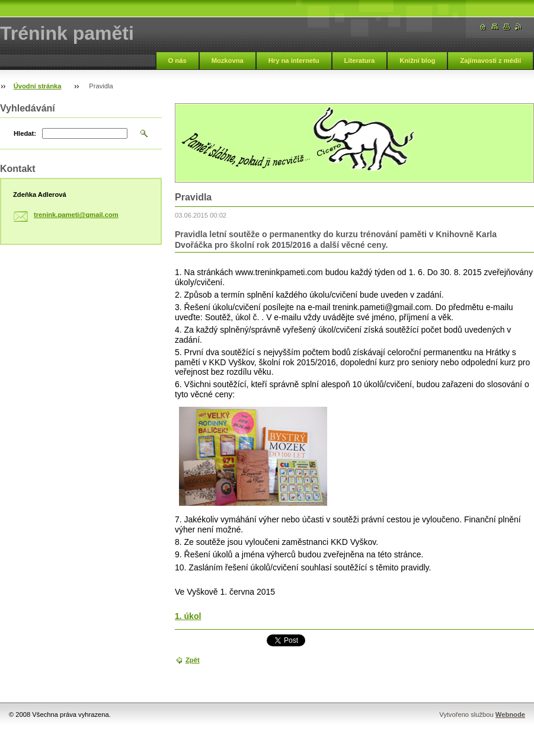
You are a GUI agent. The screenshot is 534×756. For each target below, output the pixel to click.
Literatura (360, 60)
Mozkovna (228, 60)
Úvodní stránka (38, 86)
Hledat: (25, 133)
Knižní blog (417, 60)
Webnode (510, 714)
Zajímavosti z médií (490, 60)
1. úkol (188, 616)
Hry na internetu (294, 60)
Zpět (193, 660)
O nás (178, 60)
